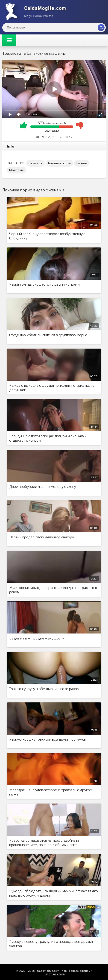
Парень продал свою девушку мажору (42, 537)
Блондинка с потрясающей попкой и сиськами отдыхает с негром (48, 438)
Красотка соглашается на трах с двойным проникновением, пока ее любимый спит (44, 842)
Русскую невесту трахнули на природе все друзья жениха (51, 943)
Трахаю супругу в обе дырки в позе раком (44, 689)
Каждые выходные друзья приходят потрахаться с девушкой (52, 387)
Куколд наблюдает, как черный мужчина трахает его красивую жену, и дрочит (54, 893)
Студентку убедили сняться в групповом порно (48, 335)
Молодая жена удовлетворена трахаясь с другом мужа (51, 792)
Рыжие (82, 163)
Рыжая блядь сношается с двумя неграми (44, 284)
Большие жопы (59, 163)
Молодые (16, 170)
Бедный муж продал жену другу (37, 638)
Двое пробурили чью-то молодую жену (43, 486)
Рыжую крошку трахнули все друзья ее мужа (47, 739)
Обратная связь (54, 974)
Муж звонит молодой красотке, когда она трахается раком (53, 590)
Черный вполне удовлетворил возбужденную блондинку (47, 236)
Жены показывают (37, 11)
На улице (35, 163)
